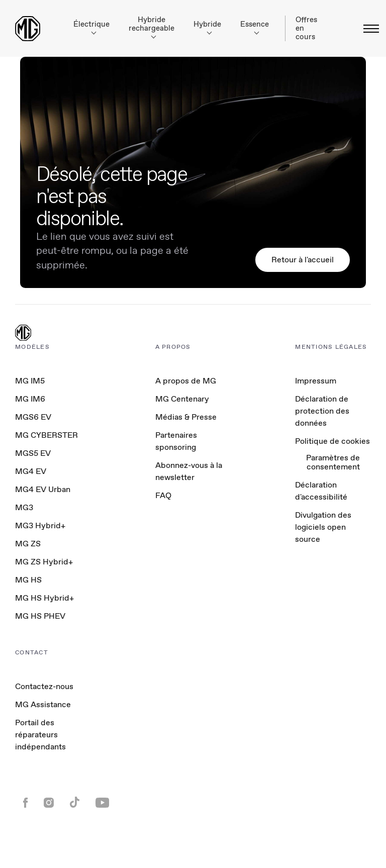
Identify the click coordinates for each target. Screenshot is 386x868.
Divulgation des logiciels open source (323, 527)
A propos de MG (186, 381)
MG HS (28, 580)
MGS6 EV (33, 417)
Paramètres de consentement (333, 463)
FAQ (163, 495)
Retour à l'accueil (303, 260)
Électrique (91, 27)
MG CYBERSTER (46, 435)
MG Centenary (182, 399)
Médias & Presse (186, 417)
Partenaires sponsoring (176, 441)
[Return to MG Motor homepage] (28, 29)
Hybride (207, 27)
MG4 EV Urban (43, 489)
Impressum (316, 381)
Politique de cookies (332, 441)
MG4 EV (31, 471)
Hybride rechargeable (152, 27)
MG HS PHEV (40, 616)
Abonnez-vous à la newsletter (189, 471)
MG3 (24, 507)
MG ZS (28, 544)
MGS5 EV (33, 453)
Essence (255, 27)
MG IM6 (30, 399)
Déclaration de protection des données (322, 411)
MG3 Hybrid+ (40, 525)
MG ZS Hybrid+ (44, 562)
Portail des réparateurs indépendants (40, 735)
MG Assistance (43, 704)
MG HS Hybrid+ (44, 598)
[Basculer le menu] (368, 29)
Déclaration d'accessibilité (321, 491)
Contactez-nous (44, 686)
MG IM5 (30, 381)
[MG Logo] (23, 334)
